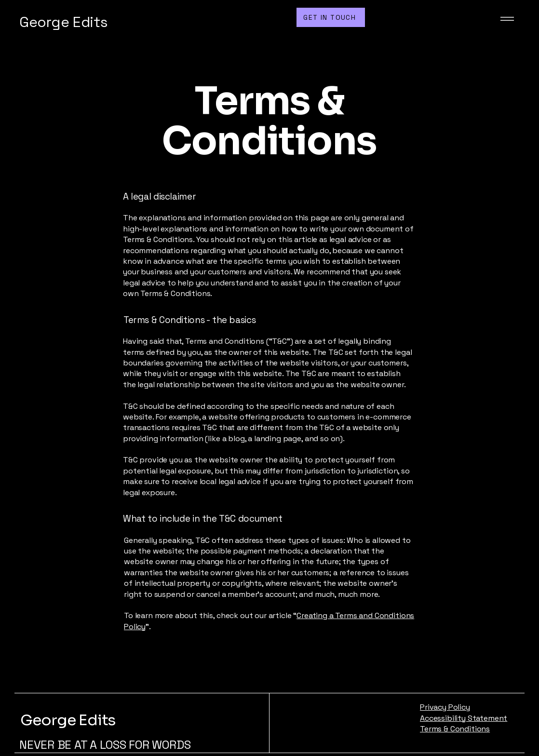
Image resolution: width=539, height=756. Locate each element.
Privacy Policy (445, 707)
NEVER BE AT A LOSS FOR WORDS (105, 745)
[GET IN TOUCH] (331, 17)
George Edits (68, 720)
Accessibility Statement (464, 718)
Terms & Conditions (455, 729)
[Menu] (505, 19)
